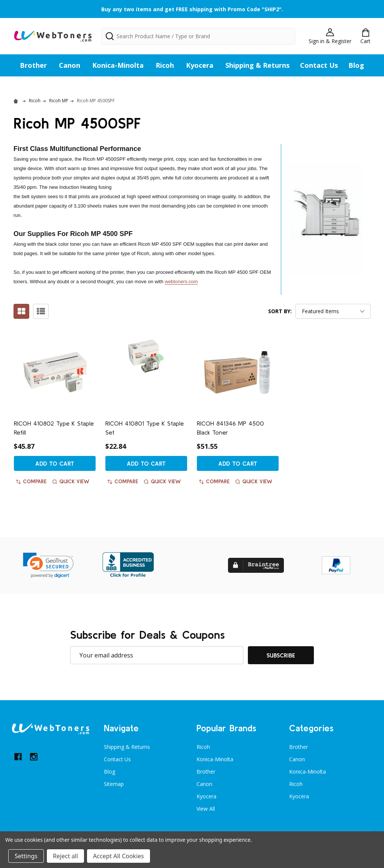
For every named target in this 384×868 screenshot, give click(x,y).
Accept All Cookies (118, 856)
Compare (31, 481)
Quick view (71, 481)
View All (206, 809)
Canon (70, 65)
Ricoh (165, 65)
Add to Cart (55, 463)
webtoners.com (181, 282)
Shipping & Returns (257, 65)
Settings (26, 856)
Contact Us (319, 65)
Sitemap (114, 784)
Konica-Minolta (118, 65)
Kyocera (200, 65)
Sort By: (280, 311)
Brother (33, 65)
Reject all (65, 856)
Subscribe (281, 655)
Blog (356, 65)
